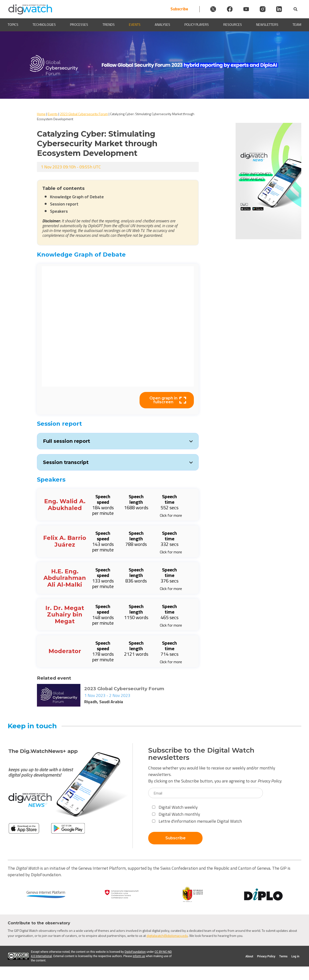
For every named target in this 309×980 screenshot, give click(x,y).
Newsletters (267, 25)
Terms (283, 956)
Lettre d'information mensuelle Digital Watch (197, 821)
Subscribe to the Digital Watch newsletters (201, 754)
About (249, 956)
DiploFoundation (135, 952)
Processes (79, 25)
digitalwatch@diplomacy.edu (167, 936)
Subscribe (174, 9)
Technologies (44, 25)
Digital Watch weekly (175, 807)
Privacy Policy (269, 781)
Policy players (197, 25)
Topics (13, 25)
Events (135, 25)
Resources (233, 25)
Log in (295, 956)
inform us (139, 956)
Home (41, 114)
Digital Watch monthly (176, 814)
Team (297, 25)
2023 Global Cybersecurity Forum (84, 114)
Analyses (162, 25)
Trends (109, 25)
